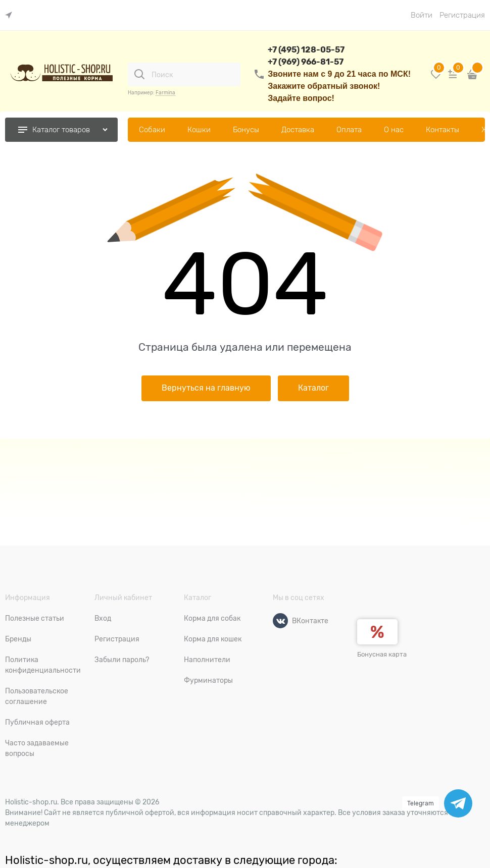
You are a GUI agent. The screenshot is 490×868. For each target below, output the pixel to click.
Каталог (313, 388)
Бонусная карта (382, 654)
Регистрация (462, 15)
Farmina (165, 93)
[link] (11, 15)
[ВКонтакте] (280, 621)
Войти (422, 15)
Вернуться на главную (206, 388)
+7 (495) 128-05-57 (306, 50)
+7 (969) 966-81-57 (306, 62)
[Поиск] (139, 74)
